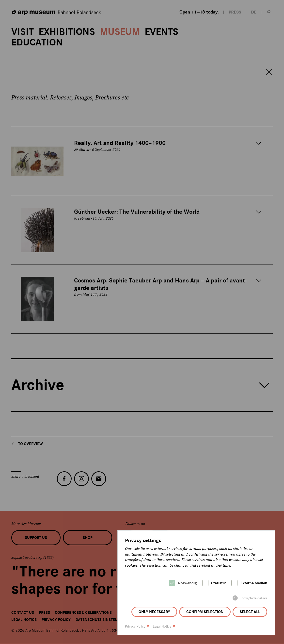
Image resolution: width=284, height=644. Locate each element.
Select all (250, 612)
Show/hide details (253, 598)
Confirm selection (205, 612)
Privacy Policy (135, 626)
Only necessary (154, 612)
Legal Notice (162, 626)
